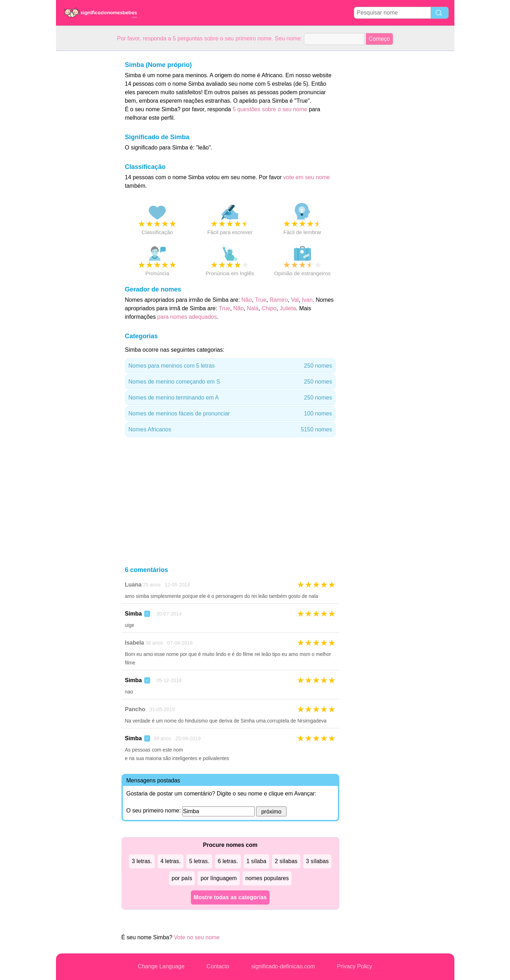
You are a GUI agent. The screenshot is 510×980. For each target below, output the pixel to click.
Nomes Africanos (230, 430)
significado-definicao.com (283, 966)
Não (247, 300)
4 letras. (171, 861)
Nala (253, 308)
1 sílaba (256, 861)
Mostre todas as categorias (230, 897)
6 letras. (228, 861)
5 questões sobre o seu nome (270, 109)
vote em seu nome (307, 177)
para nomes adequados (187, 317)
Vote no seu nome (197, 937)
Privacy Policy (355, 966)
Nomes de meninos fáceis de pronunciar (230, 414)
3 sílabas (317, 861)
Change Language (161, 966)
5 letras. (199, 861)
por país (182, 878)
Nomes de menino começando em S (230, 382)
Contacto (218, 966)
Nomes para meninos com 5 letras (230, 366)
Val (295, 300)
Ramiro (279, 300)
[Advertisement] (84, 157)
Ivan (307, 300)
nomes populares (267, 878)
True (261, 300)
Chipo (269, 308)
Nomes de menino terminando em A (230, 398)
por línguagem (219, 878)
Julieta (288, 308)
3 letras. (142, 861)
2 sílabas (286, 861)
